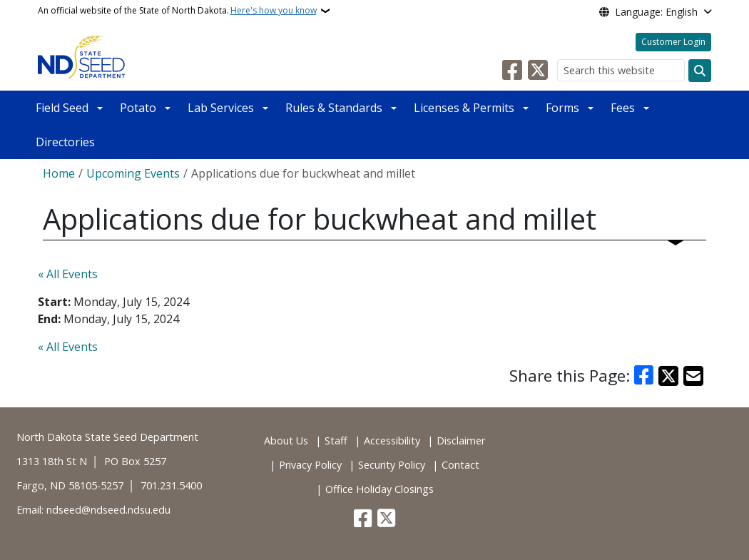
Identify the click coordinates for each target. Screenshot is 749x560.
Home (59, 173)
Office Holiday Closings (379, 489)
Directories (65, 142)
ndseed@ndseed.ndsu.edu (108, 510)
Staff (336, 441)
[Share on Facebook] (644, 376)
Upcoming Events (133, 173)
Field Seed (62, 108)
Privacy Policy (310, 465)
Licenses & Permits (464, 108)
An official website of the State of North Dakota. (177, 11)
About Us (286, 441)
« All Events (68, 274)
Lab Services (221, 108)
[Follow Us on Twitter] (538, 71)
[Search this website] (621, 70)
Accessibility (392, 441)
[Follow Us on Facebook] (512, 71)
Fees (623, 108)
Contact (460, 465)
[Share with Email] (693, 376)
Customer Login (673, 42)
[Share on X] (668, 376)
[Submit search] (700, 71)
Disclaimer (461, 441)
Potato (138, 108)
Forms (562, 108)
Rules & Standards (334, 108)
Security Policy (392, 465)
